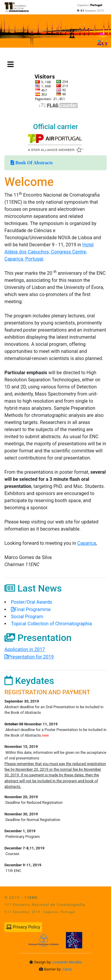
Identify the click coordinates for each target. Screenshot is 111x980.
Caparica (87, 543)
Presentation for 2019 (31, 657)
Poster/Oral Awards (37, 602)
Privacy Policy (23, 927)
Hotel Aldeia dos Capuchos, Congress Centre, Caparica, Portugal (49, 252)
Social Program (27, 617)
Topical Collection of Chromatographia (51, 624)
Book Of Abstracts (33, 163)
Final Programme (37, 609)
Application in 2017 (25, 649)
